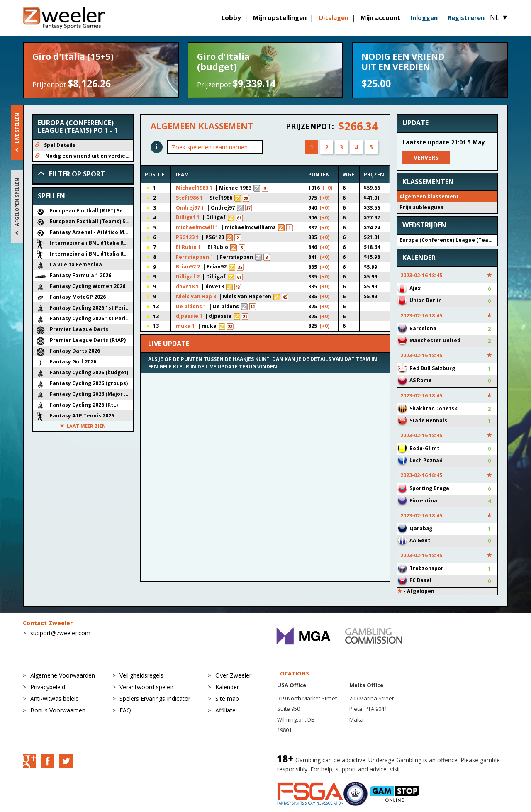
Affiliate (225, 710)
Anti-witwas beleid (55, 699)
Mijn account (380, 17)
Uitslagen (334, 17)
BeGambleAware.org (433, 769)
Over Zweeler (233, 675)
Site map (227, 699)
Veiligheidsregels (141, 675)
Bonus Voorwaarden (58, 710)
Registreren (466, 17)
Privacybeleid (48, 687)
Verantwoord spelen (146, 687)
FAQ (125, 710)
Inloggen (424, 17)
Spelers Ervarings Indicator (155, 699)
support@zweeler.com (60, 633)
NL (499, 17)
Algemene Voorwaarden (63, 675)
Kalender (227, 687)
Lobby (231, 17)
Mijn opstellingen (280, 17)
